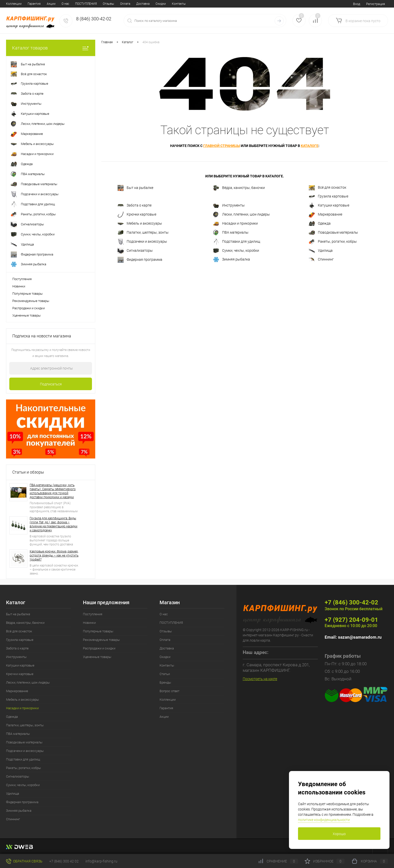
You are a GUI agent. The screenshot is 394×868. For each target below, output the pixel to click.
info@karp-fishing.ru (101, 861)
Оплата (70, 4)
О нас (10, 4)
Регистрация (376, 4)
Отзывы (53, 4)
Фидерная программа (140, 260)
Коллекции (168, 700)
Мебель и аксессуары (140, 224)
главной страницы (222, 146)
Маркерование (326, 215)
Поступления (22, 279)
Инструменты (229, 206)
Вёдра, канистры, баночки (239, 188)
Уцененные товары (27, 315)
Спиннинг (321, 260)
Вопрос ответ (179, 4)
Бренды (158, 4)
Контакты (123, 4)
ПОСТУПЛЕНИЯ (30, 4)
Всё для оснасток (328, 188)
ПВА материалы (231, 233)
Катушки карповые (329, 206)
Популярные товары (28, 294)
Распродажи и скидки (29, 308)
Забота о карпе (135, 206)
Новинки (19, 286)
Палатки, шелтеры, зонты (143, 233)
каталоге (310, 146)
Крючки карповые (137, 215)
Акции (164, 717)
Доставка (87, 4)
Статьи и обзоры (28, 472)
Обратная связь (24, 861)
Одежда (320, 224)
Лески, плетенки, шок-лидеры (241, 215)
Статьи (141, 4)
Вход (357, 4)
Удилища (321, 251)
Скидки (105, 4)
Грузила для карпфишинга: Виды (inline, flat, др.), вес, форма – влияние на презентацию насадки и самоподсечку (54, 524)
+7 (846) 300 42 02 (64, 861)
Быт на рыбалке (135, 188)
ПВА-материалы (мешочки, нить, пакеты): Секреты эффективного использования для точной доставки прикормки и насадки (53, 491)
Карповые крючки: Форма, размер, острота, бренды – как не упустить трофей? (54, 555)
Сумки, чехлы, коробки (236, 251)
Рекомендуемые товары (31, 301)
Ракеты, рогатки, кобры (333, 242)
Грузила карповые (329, 196)
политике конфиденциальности (324, 820)
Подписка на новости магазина (42, 336)
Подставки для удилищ (237, 242)
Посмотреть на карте (260, 679)
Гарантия (166, 708)
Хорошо (339, 834)
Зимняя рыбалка (232, 260)
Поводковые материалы (333, 233)
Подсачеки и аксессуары (142, 242)
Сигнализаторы (135, 251)
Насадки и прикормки (235, 224)
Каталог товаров (51, 48)
